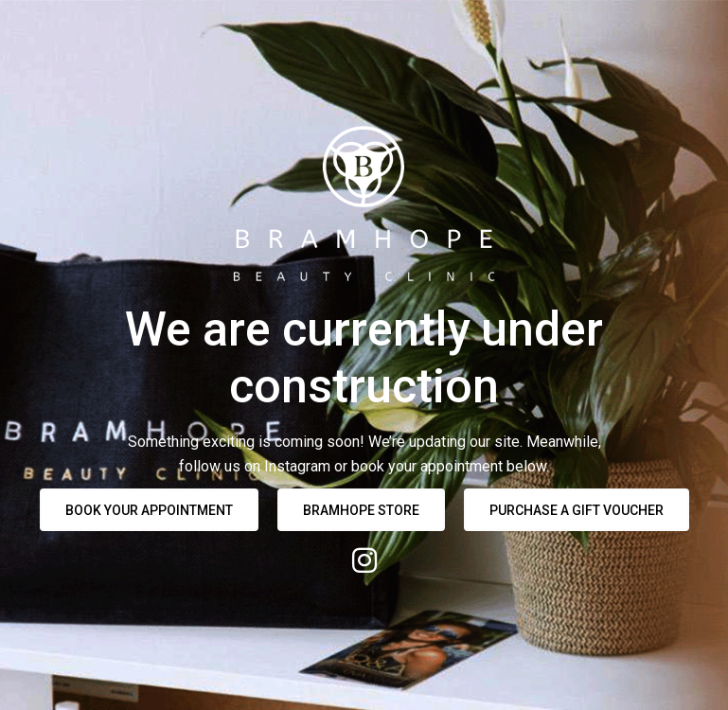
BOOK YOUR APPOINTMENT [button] (149, 510)
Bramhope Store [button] (361, 510)
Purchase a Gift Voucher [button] (577, 510)
